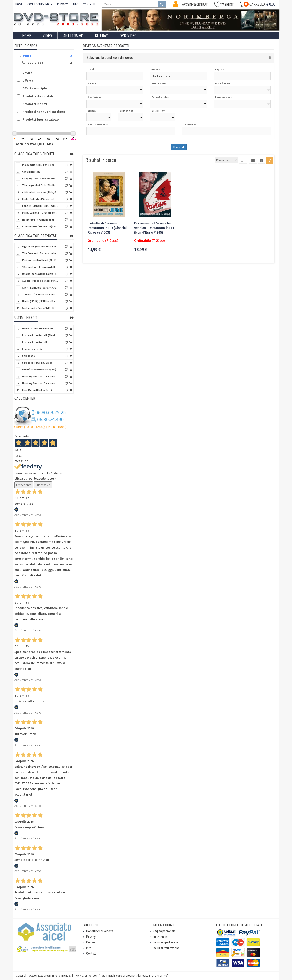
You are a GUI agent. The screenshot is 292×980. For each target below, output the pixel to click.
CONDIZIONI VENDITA (40, 4)
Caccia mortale (31, 172)
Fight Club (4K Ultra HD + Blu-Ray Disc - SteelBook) (40, 246)
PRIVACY (63, 4)
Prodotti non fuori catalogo (44, 112)
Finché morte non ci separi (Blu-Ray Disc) (40, 369)
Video (47, 36)
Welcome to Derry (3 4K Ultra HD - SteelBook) (40, 308)
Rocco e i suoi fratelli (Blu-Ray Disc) (40, 335)
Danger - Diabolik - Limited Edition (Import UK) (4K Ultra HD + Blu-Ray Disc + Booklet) (40, 206)
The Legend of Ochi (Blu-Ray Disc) (40, 185)
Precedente (24, 485)
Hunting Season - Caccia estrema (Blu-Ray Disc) (40, 376)
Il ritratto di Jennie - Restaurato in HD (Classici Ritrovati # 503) (107, 228)
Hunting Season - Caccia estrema (40, 383)
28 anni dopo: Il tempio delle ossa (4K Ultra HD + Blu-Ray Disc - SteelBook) (40, 267)
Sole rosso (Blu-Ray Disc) (37, 363)
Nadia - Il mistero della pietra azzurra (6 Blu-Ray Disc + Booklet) (40, 328)
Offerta (28, 81)
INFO (75, 4)
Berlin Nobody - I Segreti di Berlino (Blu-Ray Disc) (40, 199)
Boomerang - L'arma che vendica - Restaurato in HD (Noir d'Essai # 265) (154, 228)
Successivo (43, 485)
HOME (19, 4)
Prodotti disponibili (38, 96)
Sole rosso (29, 356)
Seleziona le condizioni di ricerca (110, 58)
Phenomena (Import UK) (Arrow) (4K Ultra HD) (40, 226)
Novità (27, 73)
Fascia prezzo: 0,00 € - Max (34, 144)
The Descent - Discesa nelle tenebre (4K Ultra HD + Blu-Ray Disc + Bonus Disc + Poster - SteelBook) (40, 253)
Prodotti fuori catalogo (41, 119)
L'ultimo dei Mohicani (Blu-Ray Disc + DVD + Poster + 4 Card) (40, 260)
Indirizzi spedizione (165, 942)
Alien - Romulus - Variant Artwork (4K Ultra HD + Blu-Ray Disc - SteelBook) (40, 288)
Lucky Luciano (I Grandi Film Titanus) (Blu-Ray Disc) (40, 213)
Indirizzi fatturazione (166, 948)
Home (27, 36)
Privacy (91, 937)
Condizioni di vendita (100, 931)
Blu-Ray (101, 36)
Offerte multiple (35, 88)
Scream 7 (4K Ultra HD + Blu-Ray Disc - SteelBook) (40, 294)
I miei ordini (160, 937)
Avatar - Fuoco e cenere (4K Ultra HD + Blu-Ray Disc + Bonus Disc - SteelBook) (40, 281)
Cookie (91, 942)
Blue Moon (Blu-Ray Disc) (37, 390)
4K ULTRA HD (73, 36)
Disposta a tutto (32, 349)
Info (89, 948)
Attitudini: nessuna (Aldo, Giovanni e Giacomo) (40, 192)
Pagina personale (164, 931)
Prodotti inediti (35, 104)
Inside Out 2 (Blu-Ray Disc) (38, 165)
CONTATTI (89, 4)
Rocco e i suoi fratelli (35, 342)
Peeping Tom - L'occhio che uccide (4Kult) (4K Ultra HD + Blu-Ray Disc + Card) (40, 178)
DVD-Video (128, 36)
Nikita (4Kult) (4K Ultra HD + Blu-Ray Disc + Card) (40, 301)
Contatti (91, 954)
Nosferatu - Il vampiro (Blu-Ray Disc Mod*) (40, 219)
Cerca (179, 147)
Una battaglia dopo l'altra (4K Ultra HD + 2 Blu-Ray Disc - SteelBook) (40, 274)
